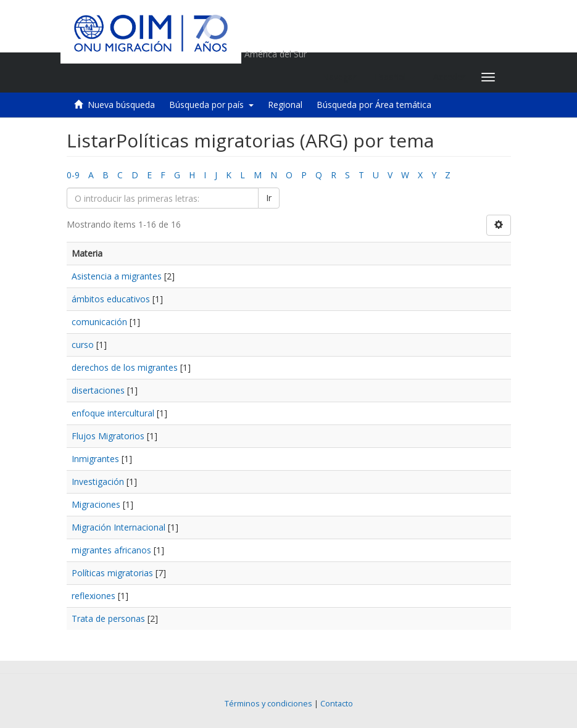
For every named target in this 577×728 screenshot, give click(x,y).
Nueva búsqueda (121, 105)
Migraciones (96, 504)
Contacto (337, 704)
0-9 (73, 175)
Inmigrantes (95, 459)
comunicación (99, 322)
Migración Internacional (118, 527)
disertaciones (98, 390)
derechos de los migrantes (125, 367)
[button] (395, 77)
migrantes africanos (111, 550)
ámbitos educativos (111, 299)
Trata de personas (108, 618)
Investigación (98, 482)
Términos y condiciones (268, 704)
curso (83, 345)
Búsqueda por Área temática (374, 105)
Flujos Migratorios (108, 436)
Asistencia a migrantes (117, 276)
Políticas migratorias (112, 573)
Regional (285, 105)
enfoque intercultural (113, 413)
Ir (269, 198)
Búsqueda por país (211, 105)
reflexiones (93, 596)
